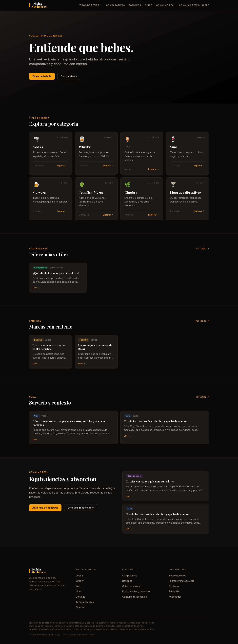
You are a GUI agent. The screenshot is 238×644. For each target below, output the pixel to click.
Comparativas (115, 5)
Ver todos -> (202, 321)
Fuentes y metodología (181, 581)
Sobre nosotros (177, 576)
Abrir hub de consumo (45, 508)
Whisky (80, 581)
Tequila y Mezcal (85, 602)
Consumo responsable (194, 5)
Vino (78, 591)
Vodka (79, 576)
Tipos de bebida (91, 5)
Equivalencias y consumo (136, 591)
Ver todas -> (202, 248)
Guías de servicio (132, 586)
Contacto (174, 586)
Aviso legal (175, 597)
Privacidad (175, 591)
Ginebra (80, 607)
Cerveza (80, 597)
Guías (149, 5)
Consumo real (166, 5)
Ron (78, 586)
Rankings (135, 5)
